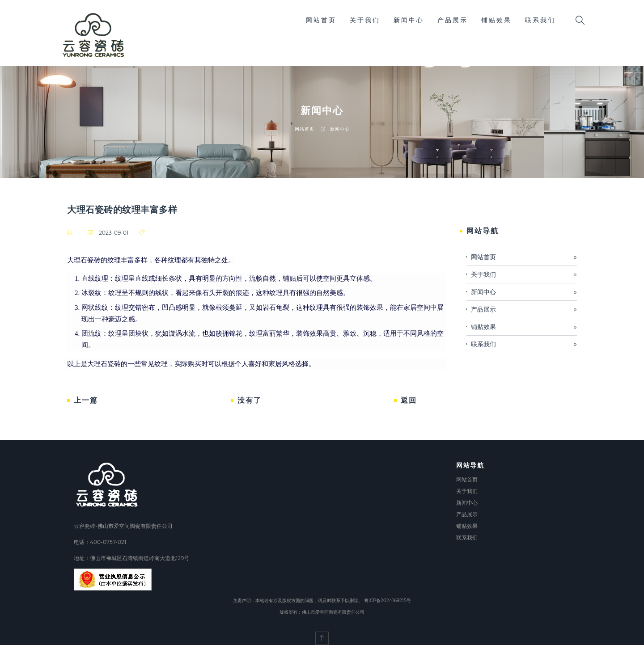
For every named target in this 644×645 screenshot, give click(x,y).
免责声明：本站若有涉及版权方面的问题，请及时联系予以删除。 (298, 601)
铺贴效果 (496, 20)
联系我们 (540, 20)
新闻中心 (409, 20)
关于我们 (365, 20)
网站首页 (321, 20)
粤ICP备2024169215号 (388, 601)
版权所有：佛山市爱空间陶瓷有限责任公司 (322, 612)
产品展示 (453, 20)
